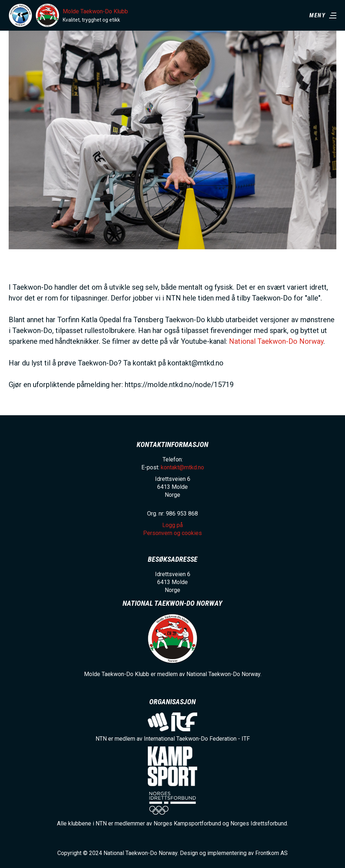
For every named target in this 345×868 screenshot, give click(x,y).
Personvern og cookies (172, 533)
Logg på (172, 525)
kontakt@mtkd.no (182, 467)
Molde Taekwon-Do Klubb (95, 11)
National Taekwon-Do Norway (276, 341)
